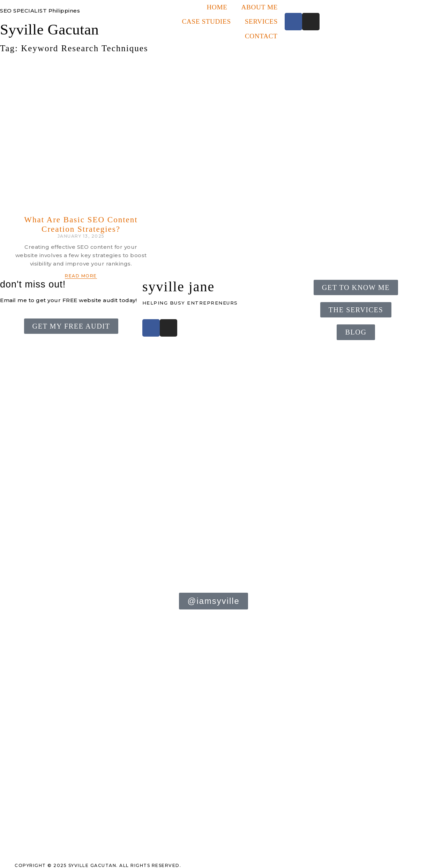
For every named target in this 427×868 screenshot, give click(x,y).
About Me (260, 7)
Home (217, 7)
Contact (261, 36)
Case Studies (206, 21)
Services (261, 21)
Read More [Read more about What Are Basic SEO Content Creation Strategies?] (81, 276)
